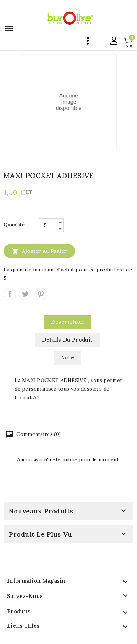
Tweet (25, 294)
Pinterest (41, 294)
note (68, 358)
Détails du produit (67, 340)
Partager (10, 294)
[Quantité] (48, 225)
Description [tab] (67, 322)
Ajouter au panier (39, 251)
